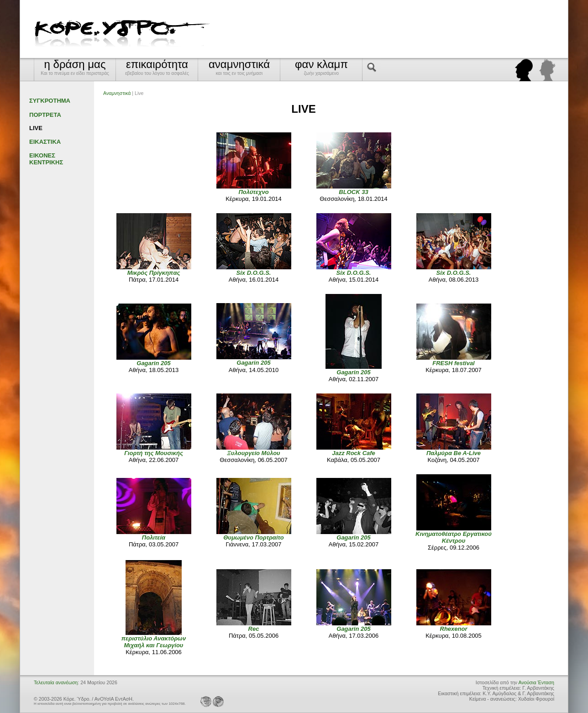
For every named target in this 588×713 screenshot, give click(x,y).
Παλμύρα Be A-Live (454, 453)
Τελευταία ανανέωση (56, 682)
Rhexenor (454, 629)
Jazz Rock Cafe (354, 453)
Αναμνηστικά (117, 93)
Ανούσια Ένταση (536, 682)
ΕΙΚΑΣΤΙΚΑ (45, 142)
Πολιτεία (154, 537)
